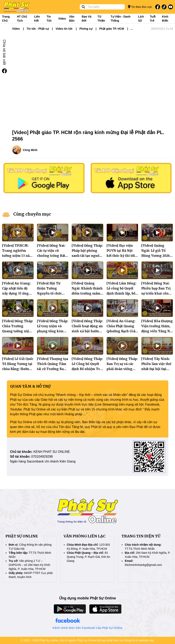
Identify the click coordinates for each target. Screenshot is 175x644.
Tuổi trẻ (153, 19)
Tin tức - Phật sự (38, 29)
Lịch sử (141, 19)
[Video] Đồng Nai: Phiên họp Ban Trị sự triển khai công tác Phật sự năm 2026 (156, 293)
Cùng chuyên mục (32, 214)
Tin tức (49, 19)
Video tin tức (64, 29)
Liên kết (37, 19)
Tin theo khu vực (140, 7)
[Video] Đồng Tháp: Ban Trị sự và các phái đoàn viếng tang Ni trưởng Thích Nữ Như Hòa (122, 369)
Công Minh (30, 150)
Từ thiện (101, 19)
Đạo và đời (87, 19)
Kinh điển (165, 19)
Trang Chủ (6, 19)
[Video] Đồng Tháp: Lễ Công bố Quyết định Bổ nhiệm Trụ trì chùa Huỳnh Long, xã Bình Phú (87, 369)
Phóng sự (86, 29)
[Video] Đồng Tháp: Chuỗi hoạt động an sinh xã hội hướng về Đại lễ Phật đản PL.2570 (87, 331)
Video (62, 19)
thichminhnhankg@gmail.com (143, 565)
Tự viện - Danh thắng (121, 19)
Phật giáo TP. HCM (112, 29)
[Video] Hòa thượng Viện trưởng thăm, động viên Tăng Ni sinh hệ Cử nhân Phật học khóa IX (157, 331)
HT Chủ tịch (22, 19)
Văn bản (72, 19)
